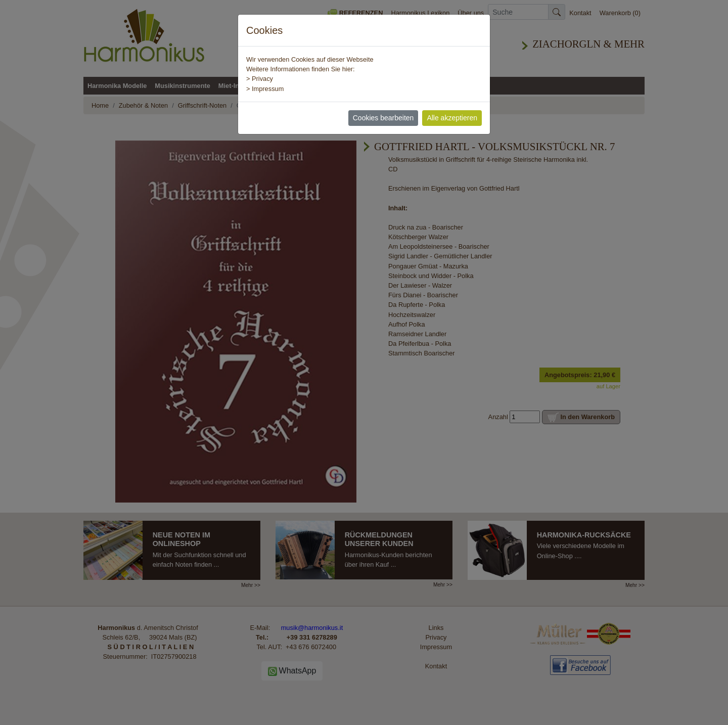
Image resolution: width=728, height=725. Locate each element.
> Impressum (265, 89)
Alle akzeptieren (452, 118)
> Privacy (260, 79)
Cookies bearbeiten (383, 118)
